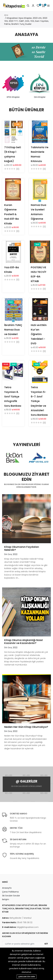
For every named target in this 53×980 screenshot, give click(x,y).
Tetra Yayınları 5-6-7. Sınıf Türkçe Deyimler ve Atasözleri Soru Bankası (39, 401)
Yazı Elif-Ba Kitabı (12, 270)
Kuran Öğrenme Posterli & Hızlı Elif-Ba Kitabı (12, 214)
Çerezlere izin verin (27, 977)
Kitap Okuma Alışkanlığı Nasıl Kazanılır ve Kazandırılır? (23, 642)
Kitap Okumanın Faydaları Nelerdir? (22, 548)
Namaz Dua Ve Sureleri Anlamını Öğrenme (39, 212)
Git (46, 944)
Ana (6, 15)
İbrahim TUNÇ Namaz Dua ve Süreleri (13, 330)
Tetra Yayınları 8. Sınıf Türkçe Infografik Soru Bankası (13, 397)
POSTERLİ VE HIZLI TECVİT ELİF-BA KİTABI (39, 274)
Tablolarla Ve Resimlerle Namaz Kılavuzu (40, 154)
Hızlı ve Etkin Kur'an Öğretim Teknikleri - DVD (39, 334)
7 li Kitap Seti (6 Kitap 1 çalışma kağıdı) (13, 154)
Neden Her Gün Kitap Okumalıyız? (26, 727)
